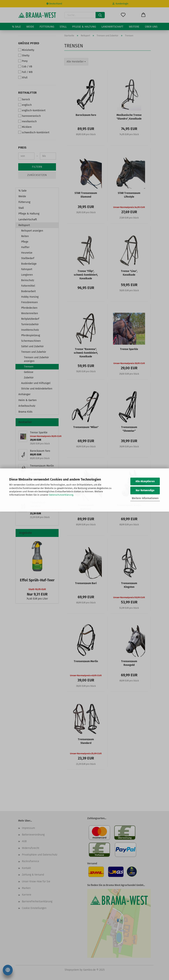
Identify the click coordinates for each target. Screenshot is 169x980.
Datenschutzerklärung (61, 495)
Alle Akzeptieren (145, 481)
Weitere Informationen (145, 498)
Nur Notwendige (145, 490)
